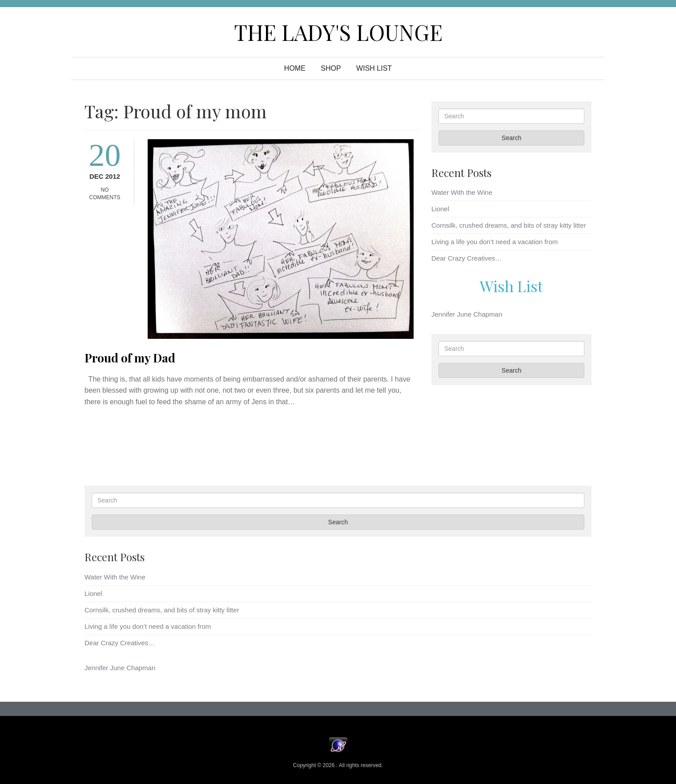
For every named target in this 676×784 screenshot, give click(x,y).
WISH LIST (374, 68)
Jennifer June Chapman (467, 314)
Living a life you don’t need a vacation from (495, 242)
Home (295, 68)
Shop (331, 68)
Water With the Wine (462, 192)
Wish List (511, 286)
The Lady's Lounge (338, 32)
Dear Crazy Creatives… (467, 258)
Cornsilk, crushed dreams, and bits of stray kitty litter (509, 225)
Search (511, 138)
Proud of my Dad (130, 358)
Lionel (440, 209)
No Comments (105, 194)
